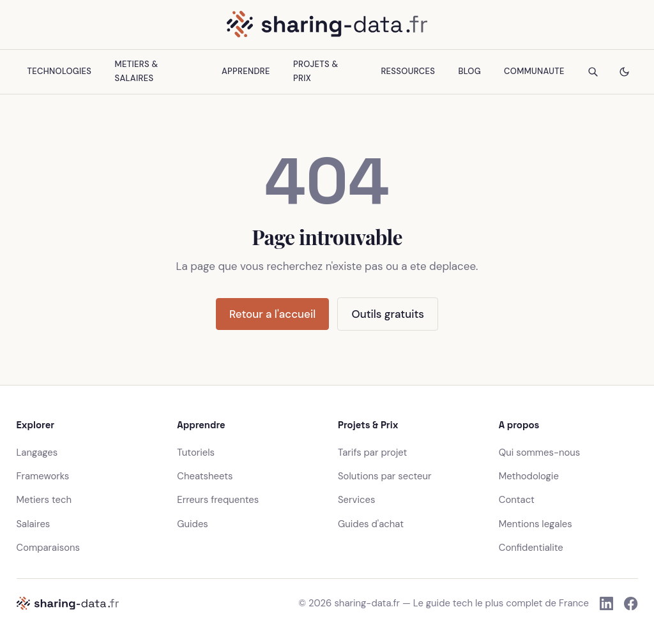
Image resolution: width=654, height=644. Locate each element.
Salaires (34, 524)
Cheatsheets (205, 476)
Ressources (408, 71)
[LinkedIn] (606, 603)
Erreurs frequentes (218, 500)
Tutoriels (196, 453)
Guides (193, 524)
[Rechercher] (593, 72)
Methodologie (529, 476)
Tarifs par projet (372, 453)
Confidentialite (531, 548)
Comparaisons (49, 548)
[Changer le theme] (624, 72)
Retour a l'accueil (272, 314)
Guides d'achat (371, 524)
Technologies (60, 71)
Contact (517, 500)
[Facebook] (631, 603)
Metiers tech (44, 500)
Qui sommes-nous (540, 453)
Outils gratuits (388, 314)
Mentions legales (536, 524)
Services (356, 500)
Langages (37, 453)
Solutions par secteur (385, 476)
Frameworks (43, 476)
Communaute (534, 71)
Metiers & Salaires (136, 71)
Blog (469, 71)
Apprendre (246, 71)
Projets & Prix (316, 71)
